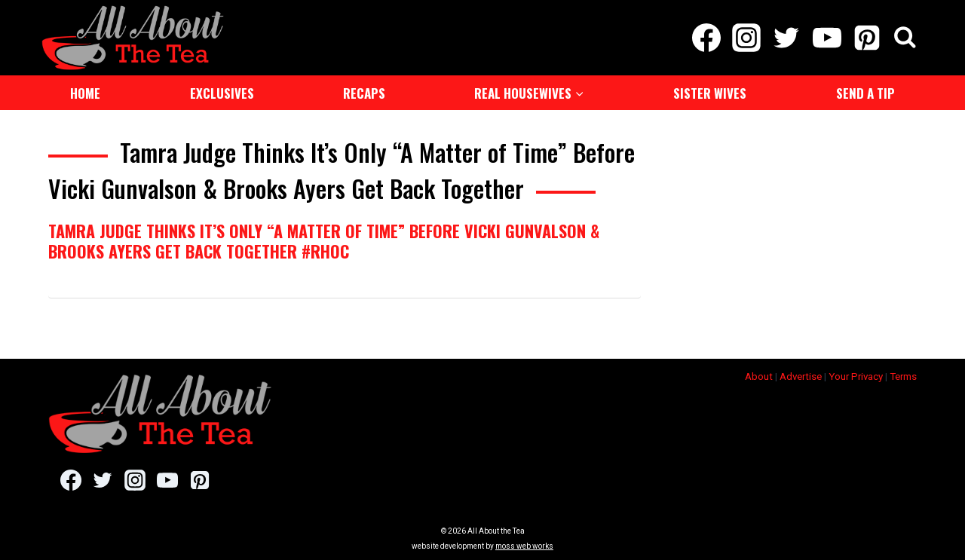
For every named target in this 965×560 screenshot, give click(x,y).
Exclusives (222, 93)
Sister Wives (710, 93)
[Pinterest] (867, 38)
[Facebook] (706, 38)
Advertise (801, 376)
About (759, 376)
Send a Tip (865, 93)
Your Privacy (856, 376)
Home (85, 93)
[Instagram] (747, 38)
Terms (903, 376)
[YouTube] (827, 38)
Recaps (364, 93)
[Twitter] (787, 38)
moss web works (524, 546)
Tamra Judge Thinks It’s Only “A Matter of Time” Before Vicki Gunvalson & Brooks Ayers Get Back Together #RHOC (324, 240)
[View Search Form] (905, 38)
